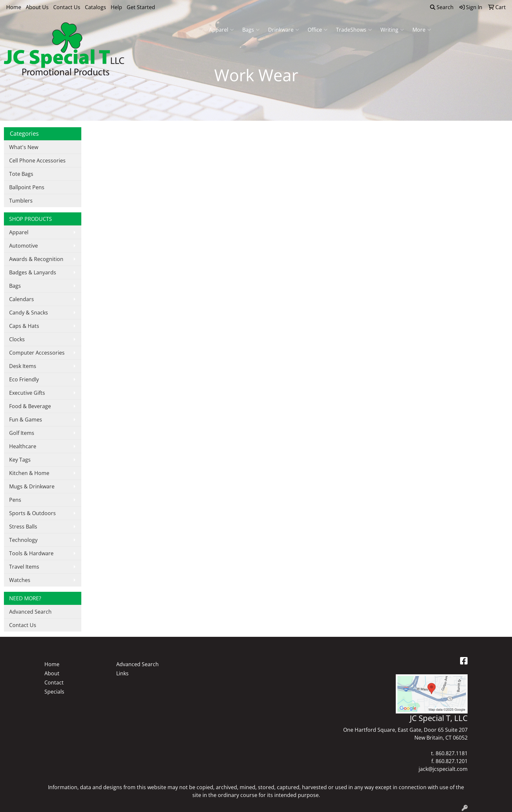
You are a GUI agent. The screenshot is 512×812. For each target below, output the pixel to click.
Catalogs (96, 7)
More (422, 30)
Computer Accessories (37, 353)
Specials (54, 692)
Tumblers (21, 201)
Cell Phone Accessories (37, 161)
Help (116, 7)
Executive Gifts (27, 393)
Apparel (221, 30)
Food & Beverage (30, 406)
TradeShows (354, 30)
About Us (37, 7)
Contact (54, 682)
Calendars (22, 299)
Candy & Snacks (29, 313)
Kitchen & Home (29, 473)
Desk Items (23, 366)
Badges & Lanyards (33, 272)
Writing (392, 30)
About (52, 673)
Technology (23, 540)
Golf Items (22, 433)
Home (14, 7)
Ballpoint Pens (27, 187)
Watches (20, 580)
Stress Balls (23, 527)
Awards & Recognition (36, 259)
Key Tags (20, 460)
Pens (15, 500)
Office (318, 30)
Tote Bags (21, 174)
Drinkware (284, 30)
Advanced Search (30, 612)
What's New (24, 147)
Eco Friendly (24, 379)
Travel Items (24, 567)
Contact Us (67, 7)
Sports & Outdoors (32, 513)
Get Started (141, 7)
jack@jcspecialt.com (443, 769)
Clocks (17, 339)
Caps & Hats (24, 326)
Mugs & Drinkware (32, 486)
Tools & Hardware (31, 553)
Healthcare (23, 446)
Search (442, 7)
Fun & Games (26, 420)
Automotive (24, 246)
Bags (251, 30)
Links (122, 673)
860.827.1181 (452, 753)
